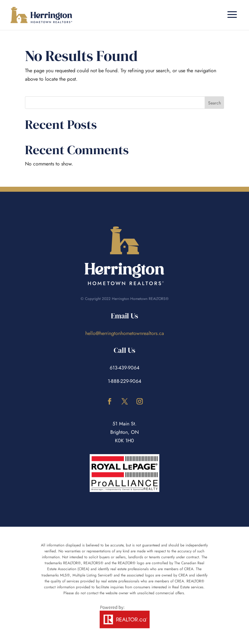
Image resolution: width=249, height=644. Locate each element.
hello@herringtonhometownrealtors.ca (125, 333)
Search (214, 103)
